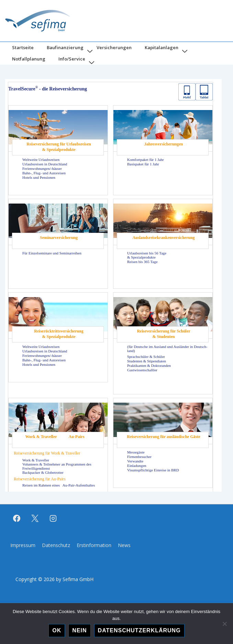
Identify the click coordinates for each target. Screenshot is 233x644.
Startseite (23, 47)
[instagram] (53, 519)
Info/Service (72, 59)
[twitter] (35, 519)
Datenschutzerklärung (139, 630)
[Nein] (224, 624)
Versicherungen (114, 47)
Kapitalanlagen (162, 47)
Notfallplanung (29, 59)
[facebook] (17, 519)
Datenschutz (56, 545)
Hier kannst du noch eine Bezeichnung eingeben (113, 285)
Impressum (23, 545)
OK (57, 630)
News (124, 545)
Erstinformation (94, 545)
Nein (79, 630)
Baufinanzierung (65, 47)
